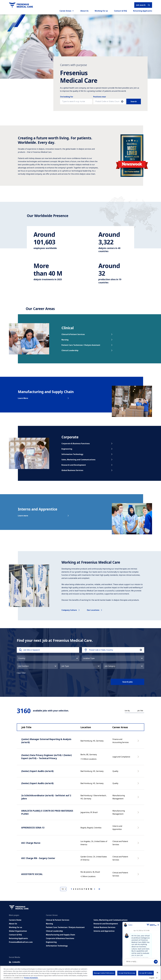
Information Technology (87, 454)
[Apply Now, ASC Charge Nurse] (139, 844)
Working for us (101, 11)
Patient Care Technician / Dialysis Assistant (87, 345)
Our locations (95, 610)
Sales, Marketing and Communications (87, 460)
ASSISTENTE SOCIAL (32, 874)
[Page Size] (63, 889)
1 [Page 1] (71, 889)
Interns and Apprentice (104, 931)
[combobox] (107, 101)
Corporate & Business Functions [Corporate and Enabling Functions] (60, 938)
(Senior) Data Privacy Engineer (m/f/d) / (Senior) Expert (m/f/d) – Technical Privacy (47, 757)
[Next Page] (95, 889)
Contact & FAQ (120, 11)
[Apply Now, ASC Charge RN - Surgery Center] (139, 859)
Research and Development (87, 465)
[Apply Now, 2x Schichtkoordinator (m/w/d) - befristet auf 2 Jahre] (139, 798)
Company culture (71, 610)
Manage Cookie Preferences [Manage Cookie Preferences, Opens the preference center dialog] (104, 973)
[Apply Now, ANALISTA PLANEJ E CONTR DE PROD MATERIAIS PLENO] (139, 813)
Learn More (44, 398)
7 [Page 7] (84, 889)
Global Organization (18, 931)
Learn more (44, 516)
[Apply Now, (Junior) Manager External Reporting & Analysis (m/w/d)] (139, 742)
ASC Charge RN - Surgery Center (38, 858)
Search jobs (128, 682)
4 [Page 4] (78, 889)
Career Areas (67, 11)
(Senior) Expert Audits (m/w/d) (37, 771)
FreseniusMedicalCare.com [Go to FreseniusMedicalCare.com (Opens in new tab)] (21, 942)
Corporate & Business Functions (87, 444)
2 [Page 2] (74, 889)
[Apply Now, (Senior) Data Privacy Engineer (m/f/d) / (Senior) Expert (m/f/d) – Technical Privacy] (139, 758)
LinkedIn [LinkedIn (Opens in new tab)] (15, 962)
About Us (84, 11)
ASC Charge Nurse (31, 843)
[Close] (157, 973)
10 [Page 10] (91, 889)
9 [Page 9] (88, 889)
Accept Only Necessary (127, 973)
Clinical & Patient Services (87, 334)
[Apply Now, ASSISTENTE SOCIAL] (139, 875)
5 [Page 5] (80, 889)
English (152, 978)
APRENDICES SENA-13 (33, 828)
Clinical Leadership (87, 350)
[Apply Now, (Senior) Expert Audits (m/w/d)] (139, 772)
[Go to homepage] (21, 5)
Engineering (87, 449)
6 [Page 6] (82, 889)
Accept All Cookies (146, 973)
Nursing (87, 340)
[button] (122, 101)
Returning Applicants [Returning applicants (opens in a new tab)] (143, 11)
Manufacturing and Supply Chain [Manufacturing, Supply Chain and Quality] (60, 935)
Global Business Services (87, 470)
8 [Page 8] (86, 889)
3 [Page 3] (76, 889)
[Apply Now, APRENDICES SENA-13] (139, 829)
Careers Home (15, 920)
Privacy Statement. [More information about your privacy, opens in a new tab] (31, 978)
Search (134, 101)
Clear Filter (21, 673)
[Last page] (99, 889)
